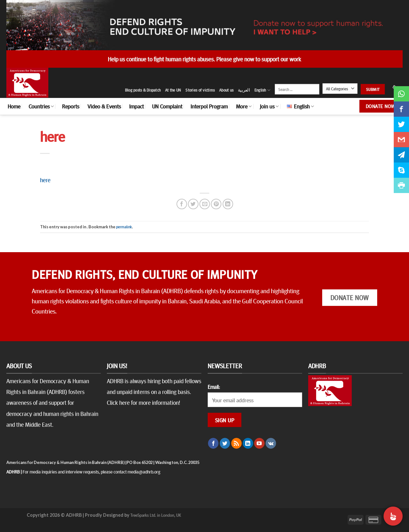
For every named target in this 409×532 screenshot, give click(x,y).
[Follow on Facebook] (213, 443)
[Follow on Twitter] (225, 443)
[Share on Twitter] (193, 204)
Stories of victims (200, 90)
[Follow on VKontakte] (271, 443)
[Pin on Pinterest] (216, 204)
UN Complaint (167, 106)
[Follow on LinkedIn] (248, 443)
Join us (269, 106)
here (45, 180)
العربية (244, 90)
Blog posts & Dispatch (143, 90)
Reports (71, 106)
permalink (124, 227)
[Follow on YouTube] (259, 443)
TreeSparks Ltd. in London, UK (156, 515)
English (262, 90)
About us (226, 90)
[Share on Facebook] (182, 204)
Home (14, 106)
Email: (214, 387)
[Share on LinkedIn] (228, 204)
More (244, 106)
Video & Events (104, 106)
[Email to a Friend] (205, 204)
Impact (136, 106)
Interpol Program (209, 106)
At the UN (173, 90)
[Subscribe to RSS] (236, 443)
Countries (41, 106)
